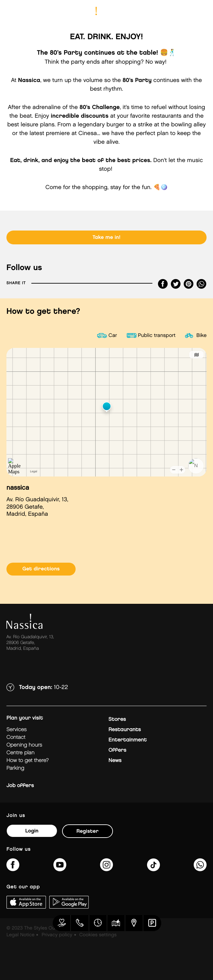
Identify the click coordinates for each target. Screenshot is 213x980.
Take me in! (107, 237)
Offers (117, 750)
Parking (15, 768)
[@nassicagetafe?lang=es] (153, 869)
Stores (117, 719)
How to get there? (28, 761)
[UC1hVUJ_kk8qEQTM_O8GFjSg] (60, 869)
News (115, 761)
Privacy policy (57, 935)
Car (113, 336)
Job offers (20, 786)
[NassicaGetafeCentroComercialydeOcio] (13, 869)
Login (32, 831)
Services (17, 730)
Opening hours (24, 745)
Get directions (41, 569)
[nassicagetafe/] (106, 869)
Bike (201, 336)
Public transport (157, 336)
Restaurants (125, 730)
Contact (16, 737)
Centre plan (20, 753)
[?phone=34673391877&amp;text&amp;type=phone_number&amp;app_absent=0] (200, 869)
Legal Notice (20, 935)
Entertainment (128, 740)
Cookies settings (98, 935)
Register (88, 831)
